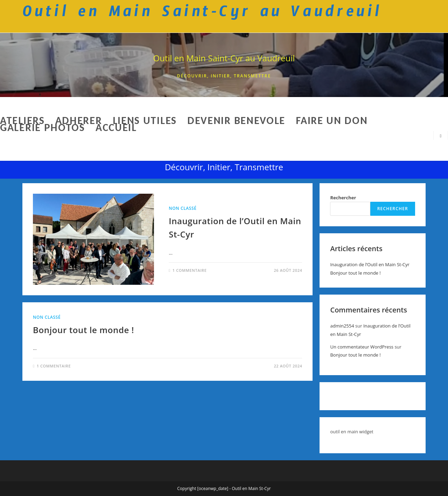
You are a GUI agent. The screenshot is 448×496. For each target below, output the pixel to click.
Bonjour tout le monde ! (83, 330)
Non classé (183, 208)
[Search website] (441, 136)
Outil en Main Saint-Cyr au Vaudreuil (224, 58)
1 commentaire (190, 270)
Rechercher (343, 198)
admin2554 (342, 326)
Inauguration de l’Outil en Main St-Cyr (370, 264)
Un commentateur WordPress (362, 347)
